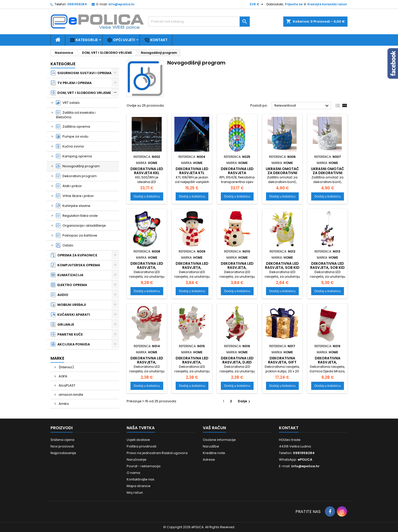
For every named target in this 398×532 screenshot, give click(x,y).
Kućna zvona (70, 146)
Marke (57, 358)
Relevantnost (302, 106)
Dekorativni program (76, 176)
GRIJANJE (62, 325)
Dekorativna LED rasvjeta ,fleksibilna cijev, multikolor (237, 175)
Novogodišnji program (78, 166)
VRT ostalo (68, 103)
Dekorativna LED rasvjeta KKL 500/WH (147, 173)
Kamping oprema (74, 156)
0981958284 (77, 4)
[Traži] (199, 22)
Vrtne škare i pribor (75, 196)
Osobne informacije (219, 440)
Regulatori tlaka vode (77, 216)
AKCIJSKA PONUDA (70, 344)
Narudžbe (211, 446)
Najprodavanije (63, 453)
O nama (133, 473)
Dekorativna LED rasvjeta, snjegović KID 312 (147, 268)
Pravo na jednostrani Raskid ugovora (157, 453)
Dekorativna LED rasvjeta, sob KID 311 (327, 268)
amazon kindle (71, 395)
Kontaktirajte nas (140, 479)
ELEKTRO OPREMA (69, 285)
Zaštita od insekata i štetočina (76, 115)
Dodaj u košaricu (147, 196)
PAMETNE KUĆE (67, 335)
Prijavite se (294, 4)
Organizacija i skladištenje (81, 226)
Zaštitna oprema (73, 127)
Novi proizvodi (62, 446)
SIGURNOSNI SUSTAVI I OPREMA (81, 73)
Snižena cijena (62, 440)
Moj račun (135, 493)
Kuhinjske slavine (73, 206)
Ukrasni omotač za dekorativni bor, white (328, 173)
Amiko (63, 404)
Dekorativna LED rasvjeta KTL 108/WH (192, 173)
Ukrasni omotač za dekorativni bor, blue (282, 173)
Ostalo (65, 245)
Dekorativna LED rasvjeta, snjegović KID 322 (147, 362)
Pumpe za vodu (72, 137)
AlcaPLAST (67, 385)
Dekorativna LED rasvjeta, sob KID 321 (282, 268)
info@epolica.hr (121, 4)
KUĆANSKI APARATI (70, 315)
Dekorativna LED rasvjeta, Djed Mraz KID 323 (237, 362)
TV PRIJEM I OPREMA (71, 83)
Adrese (209, 460)
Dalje (245, 401)
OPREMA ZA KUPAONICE (74, 255)
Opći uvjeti (121, 40)
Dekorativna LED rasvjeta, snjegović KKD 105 (192, 270)
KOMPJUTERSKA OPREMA (75, 265)
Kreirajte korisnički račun (327, 4)
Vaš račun (214, 428)
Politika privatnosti (142, 446)
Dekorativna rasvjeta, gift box (282, 362)
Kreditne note (214, 453)
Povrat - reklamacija (144, 466)
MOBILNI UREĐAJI (68, 305)
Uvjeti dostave (138, 440)
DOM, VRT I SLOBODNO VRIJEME (81, 93)
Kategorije (84, 40)
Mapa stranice (139, 486)
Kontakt (156, 40)
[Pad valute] (257, 4)
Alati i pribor (69, 186)
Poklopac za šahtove (77, 236)
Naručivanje (137, 460)
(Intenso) (66, 367)
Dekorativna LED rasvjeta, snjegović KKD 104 (237, 270)
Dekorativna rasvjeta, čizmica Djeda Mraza (327, 364)
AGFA (63, 376)
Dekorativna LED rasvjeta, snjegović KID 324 (192, 364)
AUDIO (60, 295)
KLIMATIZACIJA (67, 275)
